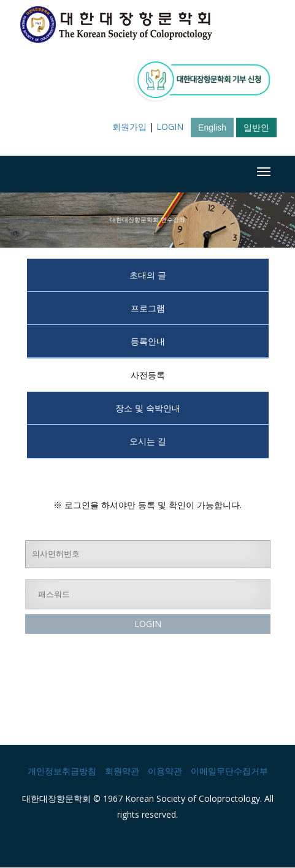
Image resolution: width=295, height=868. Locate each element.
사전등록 (148, 375)
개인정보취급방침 (62, 771)
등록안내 (148, 341)
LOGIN (170, 127)
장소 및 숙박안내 (148, 408)
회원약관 (122, 771)
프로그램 (148, 308)
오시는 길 (148, 441)
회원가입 (129, 127)
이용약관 (165, 771)
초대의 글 (148, 275)
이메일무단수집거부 (229, 771)
